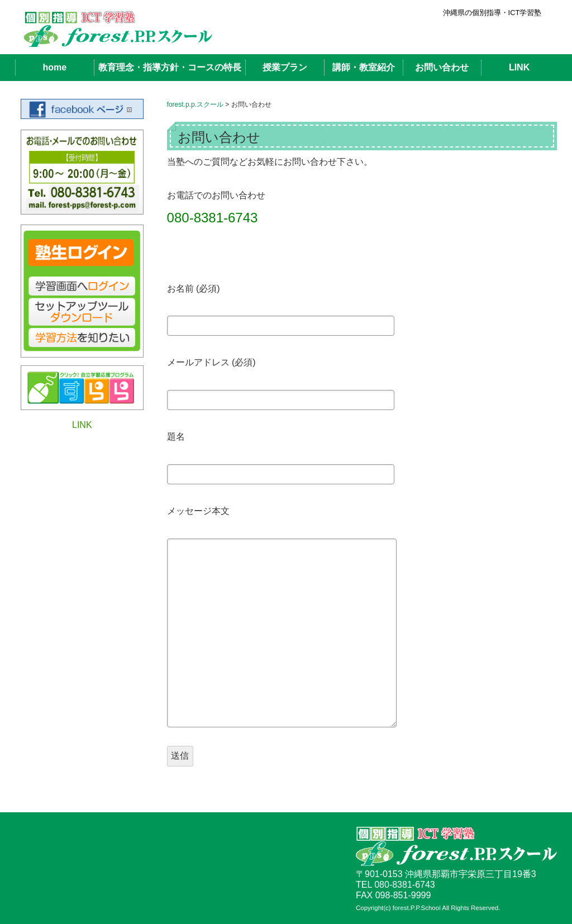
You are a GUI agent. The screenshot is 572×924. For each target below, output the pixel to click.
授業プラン (285, 67)
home (54, 67)
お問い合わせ (442, 67)
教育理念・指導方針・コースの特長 (170, 67)
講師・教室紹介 (364, 67)
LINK (519, 67)
